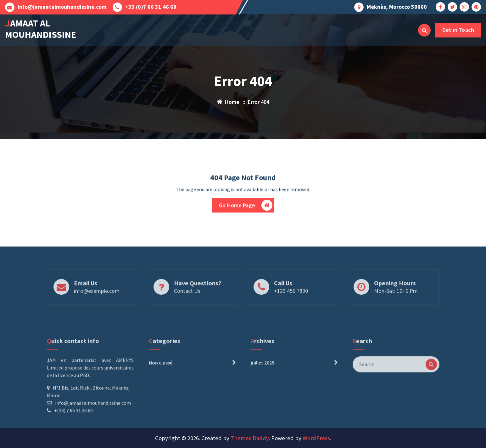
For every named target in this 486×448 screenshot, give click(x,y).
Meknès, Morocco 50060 (397, 6)
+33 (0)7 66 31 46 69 (151, 6)
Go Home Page (246, 207)
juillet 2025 (263, 386)
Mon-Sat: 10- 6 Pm (396, 301)
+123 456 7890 (291, 301)
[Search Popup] (424, 30)
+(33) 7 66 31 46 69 (73, 434)
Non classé (161, 386)
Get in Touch (458, 30)
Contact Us (187, 301)
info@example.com (97, 301)
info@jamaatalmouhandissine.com (62, 6)
